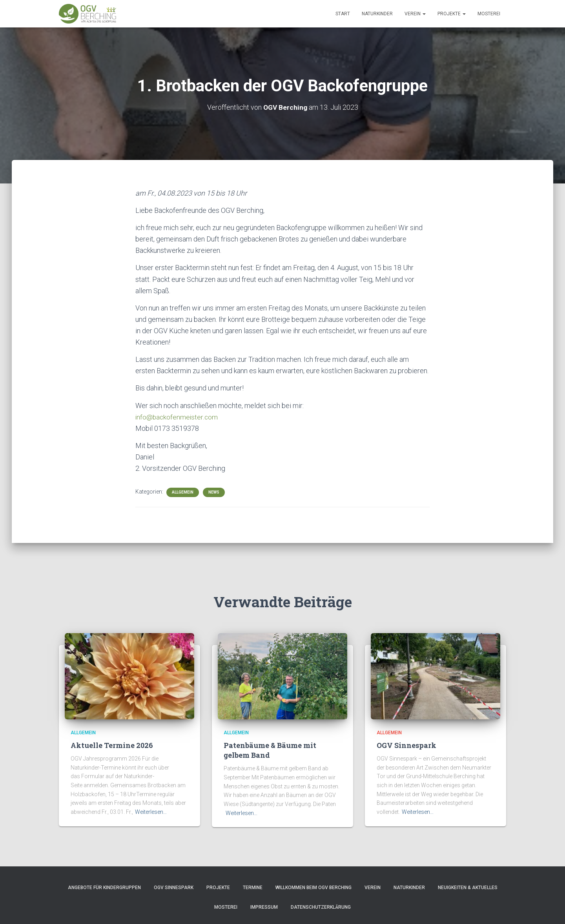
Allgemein (183, 492)
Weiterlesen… (151, 812)
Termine (253, 888)
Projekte (452, 14)
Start (343, 14)
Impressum (264, 907)
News (214, 492)
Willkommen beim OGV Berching (313, 888)
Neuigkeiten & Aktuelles (468, 888)
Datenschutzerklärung (321, 907)
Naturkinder (377, 14)
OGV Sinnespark (406, 745)
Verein (415, 14)
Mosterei (489, 14)
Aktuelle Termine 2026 (112, 745)
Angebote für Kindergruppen (104, 888)
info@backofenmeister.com (177, 417)
